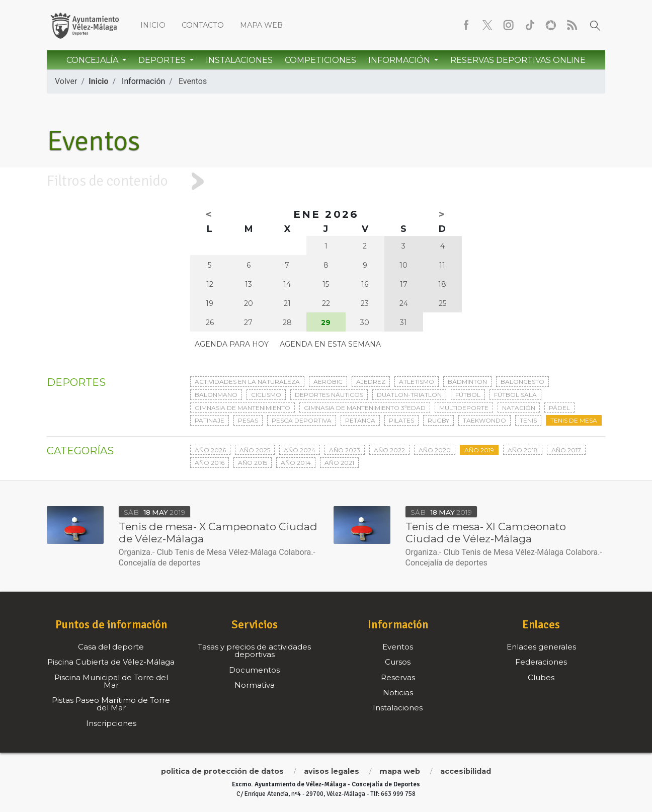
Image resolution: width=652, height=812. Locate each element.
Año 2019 (479, 450)
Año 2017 (566, 450)
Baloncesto (522, 382)
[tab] (326, 181)
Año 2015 (253, 463)
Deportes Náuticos (329, 395)
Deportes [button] (163, 60)
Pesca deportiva (302, 420)
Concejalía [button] (93, 60)
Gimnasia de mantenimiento (242, 408)
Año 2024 (300, 450)
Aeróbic (328, 382)
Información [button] (400, 60)
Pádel (559, 408)
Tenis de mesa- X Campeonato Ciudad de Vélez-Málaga (218, 533)
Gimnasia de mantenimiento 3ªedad (365, 408)
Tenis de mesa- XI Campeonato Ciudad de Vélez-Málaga (486, 533)
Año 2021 (339, 463)
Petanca (360, 420)
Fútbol (468, 395)
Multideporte (464, 408)
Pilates (401, 420)
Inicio (153, 25)
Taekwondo (484, 420)
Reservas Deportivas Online (518, 60)
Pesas (248, 420)
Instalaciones (239, 60)
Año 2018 (523, 450)
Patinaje (210, 420)
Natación (519, 408)
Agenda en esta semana (330, 344)
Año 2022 (389, 450)
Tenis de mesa (574, 420)
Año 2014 (296, 463)
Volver (66, 81)
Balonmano (216, 395)
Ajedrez (371, 382)
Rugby (438, 420)
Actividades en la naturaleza (247, 382)
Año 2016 (210, 463)
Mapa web (261, 25)
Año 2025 (255, 450)
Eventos (193, 81)
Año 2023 (345, 450)
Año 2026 (210, 450)
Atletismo (417, 382)
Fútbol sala (515, 395)
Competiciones (320, 60)
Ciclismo (266, 395)
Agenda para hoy (232, 344)
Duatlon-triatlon (409, 395)
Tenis (528, 420)
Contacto (203, 25)
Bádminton (467, 382)
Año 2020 (435, 450)
